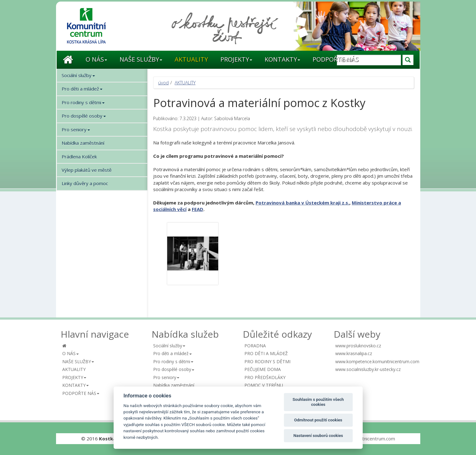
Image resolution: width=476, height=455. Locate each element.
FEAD (198, 209)
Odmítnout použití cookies (318, 420)
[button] (96, 60)
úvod (163, 82)
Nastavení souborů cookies (318, 436)
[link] (302, 203)
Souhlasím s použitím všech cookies (318, 402)
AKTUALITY (185, 82)
